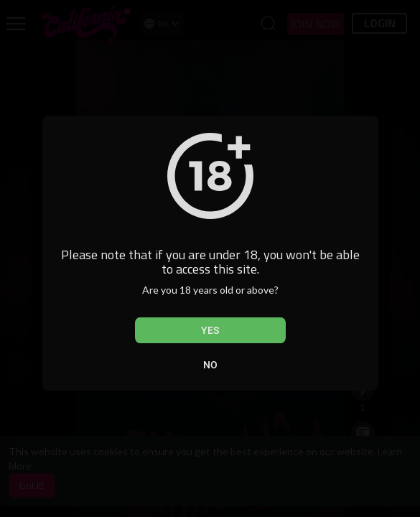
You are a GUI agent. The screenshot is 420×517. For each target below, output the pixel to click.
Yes (210, 330)
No (210, 365)
